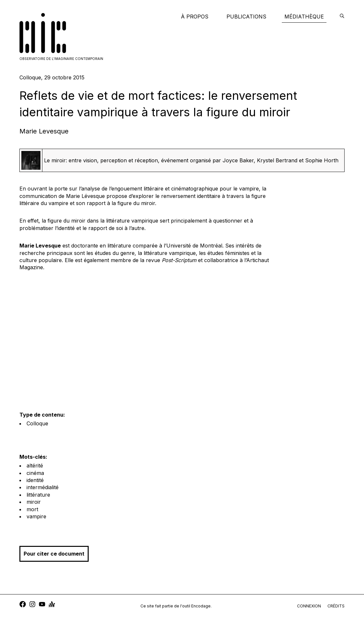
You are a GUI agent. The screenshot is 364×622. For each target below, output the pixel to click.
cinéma (35, 473)
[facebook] (23, 605)
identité (35, 480)
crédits (336, 606)
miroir (34, 502)
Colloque (37, 423)
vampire (36, 516)
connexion (309, 606)
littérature (38, 495)
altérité (35, 466)
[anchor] (52, 605)
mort (32, 509)
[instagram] (32, 605)
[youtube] (42, 605)
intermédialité (43, 487)
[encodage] (342, 17)
